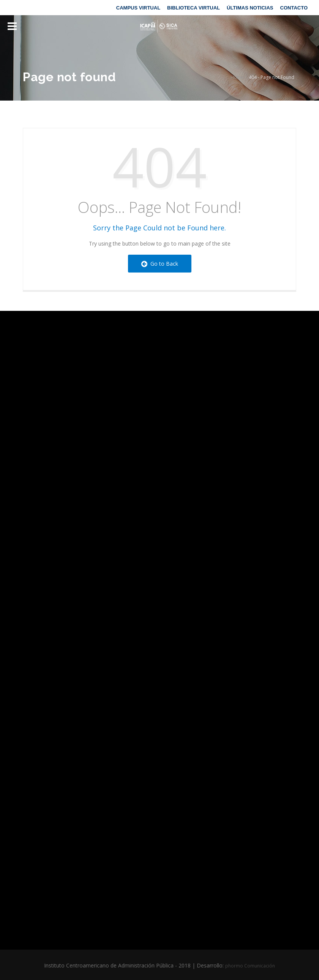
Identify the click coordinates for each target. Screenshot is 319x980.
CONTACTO (294, 8)
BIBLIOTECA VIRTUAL (193, 8)
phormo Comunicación (250, 966)
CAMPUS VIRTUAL (138, 8)
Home (237, 77)
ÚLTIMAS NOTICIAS (250, 8)
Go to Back (160, 264)
